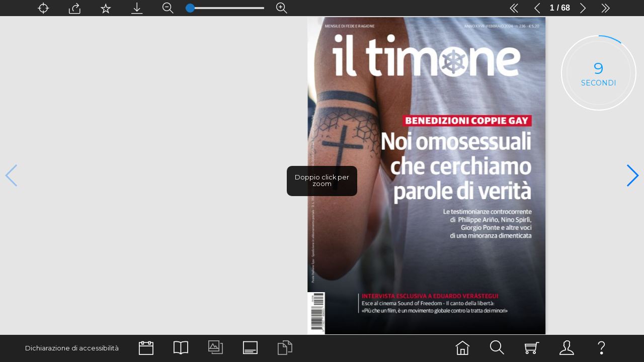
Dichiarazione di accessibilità (72, 348)
